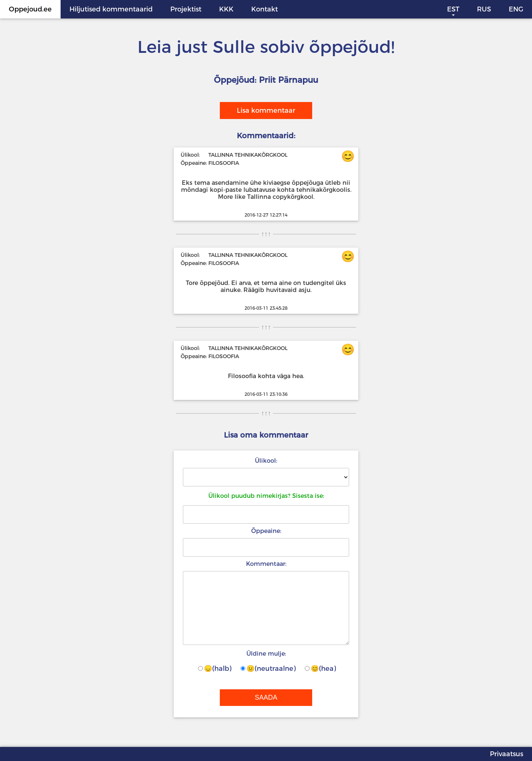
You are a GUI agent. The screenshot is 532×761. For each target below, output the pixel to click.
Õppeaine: (266, 531)
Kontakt (265, 9)
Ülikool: (266, 461)
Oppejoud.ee (30, 9)
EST (453, 9)
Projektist (186, 9)
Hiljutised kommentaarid (111, 9)
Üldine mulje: (266, 654)
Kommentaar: (266, 564)
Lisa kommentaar (266, 111)
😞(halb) (215, 669)
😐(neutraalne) (268, 669)
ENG (516, 9)
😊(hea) (320, 669)
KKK (226, 9)
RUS (484, 9)
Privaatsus (507, 754)
